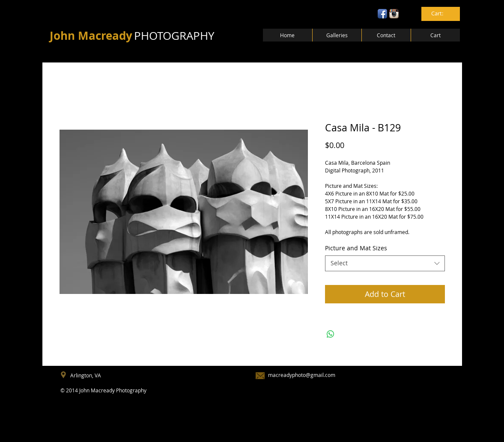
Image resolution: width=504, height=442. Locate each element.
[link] (441, 13)
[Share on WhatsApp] (331, 334)
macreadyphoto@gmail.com (302, 375)
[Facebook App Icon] (382, 14)
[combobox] (385, 263)
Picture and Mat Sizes (356, 248)
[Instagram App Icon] (394, 14)
